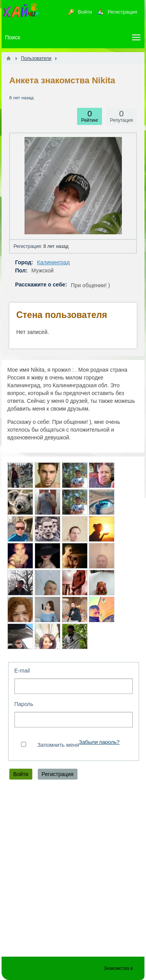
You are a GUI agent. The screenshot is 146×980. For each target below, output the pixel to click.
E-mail (22, 671)
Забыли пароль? (99, 742)
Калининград (53, 262)
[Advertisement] (73, 870)
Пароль (24, 704)
